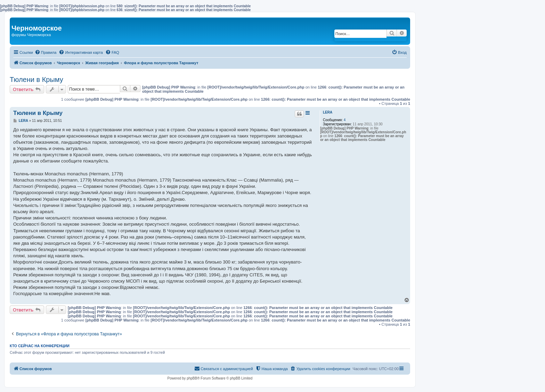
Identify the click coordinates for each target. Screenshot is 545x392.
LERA (328, 112)
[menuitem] (46, 52)
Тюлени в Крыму (36, 80)
